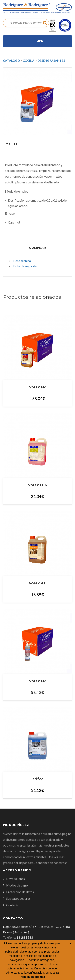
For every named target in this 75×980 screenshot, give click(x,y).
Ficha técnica (22, 261)
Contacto (13, 905)
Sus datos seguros (18, 898)
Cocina (29, 61)
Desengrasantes (51, 61)
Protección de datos (20, 892)
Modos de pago (17, 885)
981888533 (25, 937)
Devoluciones (15, 879)
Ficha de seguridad (26, 266)
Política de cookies (32, 977)
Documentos (38, 239)
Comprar (37, 248)
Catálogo (11, 61)
